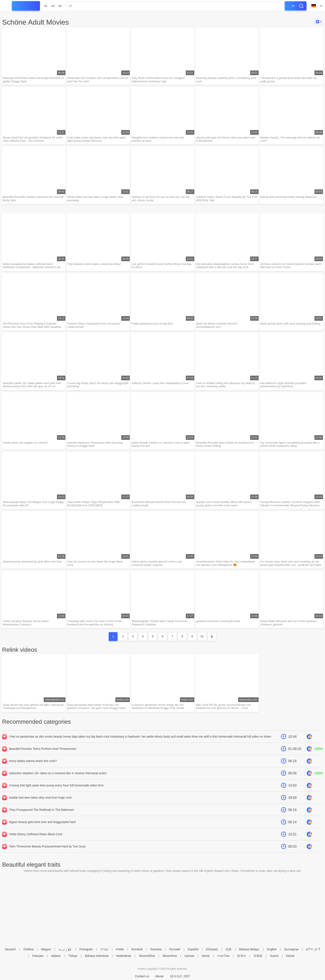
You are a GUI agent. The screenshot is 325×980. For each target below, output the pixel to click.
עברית (104, 949)
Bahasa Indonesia (97, 956)
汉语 (229, 949)
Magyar (46, 949)
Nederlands (124, 956)
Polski (120, 949)
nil (46, 6)
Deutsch (10, 949)
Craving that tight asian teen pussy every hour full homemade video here (56, 789)
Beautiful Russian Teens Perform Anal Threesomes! (43, 752)
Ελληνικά (212, 949)
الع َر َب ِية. (65, 949)
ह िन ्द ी (313, 949)
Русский (175, 949)
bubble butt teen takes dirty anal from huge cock (40, 801)
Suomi (274, 956)
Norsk (206, 956)
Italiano (56, 956)
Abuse (160, 976)
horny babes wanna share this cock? (33, 765)
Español (193, 949)
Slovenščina (147, 956)
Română (137, 949)
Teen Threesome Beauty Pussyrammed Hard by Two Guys (47, 850)
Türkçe (73, 956)
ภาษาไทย (223, 956)
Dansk (290, 956)
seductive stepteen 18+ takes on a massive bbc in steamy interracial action (58, 777)
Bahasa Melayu (249, 949)
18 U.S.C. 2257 (180, 976)
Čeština (28, 949)
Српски (189, 956)
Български (291, 949)
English (272, 949)
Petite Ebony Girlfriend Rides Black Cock (36, 838)
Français (38, 956)
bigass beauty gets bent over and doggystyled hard (42, 826)
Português (86, 949)
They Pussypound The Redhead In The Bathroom (41, 813)
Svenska (156, 949)
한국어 (242, 956)
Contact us (142, 976)
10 (202, 640)
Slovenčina (170, 956)
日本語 (258, 956)
